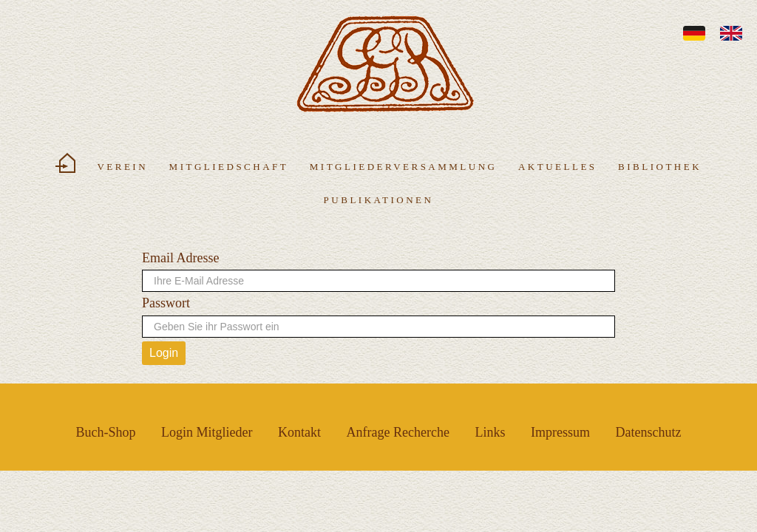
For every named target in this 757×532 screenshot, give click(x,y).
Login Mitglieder (207, 432)
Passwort (166, 303)
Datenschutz (648, 432)
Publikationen (379, 200)
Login (164, 353)
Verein (122, 167)
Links (490, 432)
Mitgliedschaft (229, 167)
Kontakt (299, 432)
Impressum (560, 432)
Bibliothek (660, 167)
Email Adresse (180, 258)
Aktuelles (558, 167)
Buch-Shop (106, 432)
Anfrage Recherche (398, 432)
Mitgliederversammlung (404, 167)
